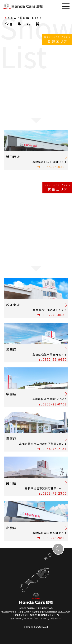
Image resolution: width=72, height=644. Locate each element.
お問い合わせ (56, 618)
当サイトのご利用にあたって (36, 618)
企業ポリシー (16, 618)
